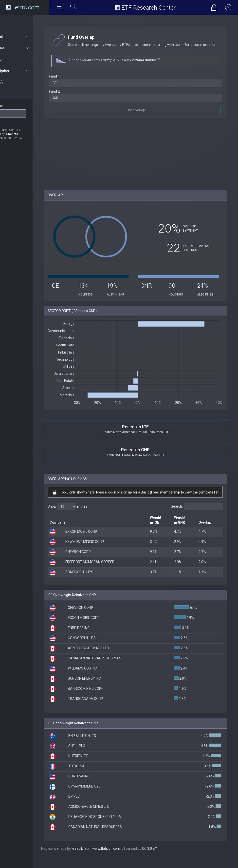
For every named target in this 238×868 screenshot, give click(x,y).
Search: (197, 516)
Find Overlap (144, 115)
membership (189, 497)
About (26, 25)
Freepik (94, 858)
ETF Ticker (13, 106)
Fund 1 (71, 81)
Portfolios (26, 48)
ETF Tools (26, 37)
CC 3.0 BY (166, 858)
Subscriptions (26, 71)
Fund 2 (71, 96)
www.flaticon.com (123, 858)
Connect (26, 59)
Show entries (84, 516)
